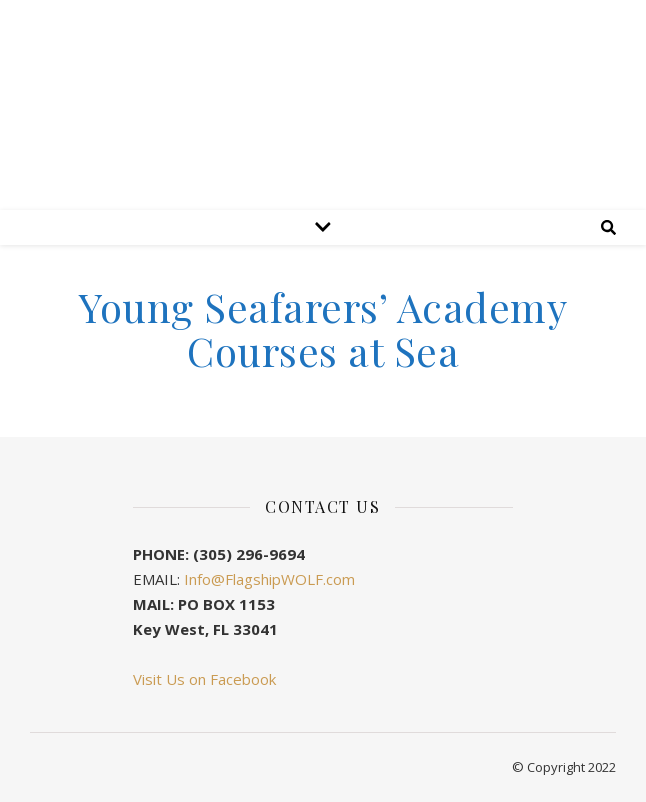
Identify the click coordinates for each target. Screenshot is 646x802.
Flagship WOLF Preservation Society (323, 183)
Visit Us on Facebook (204, 679)
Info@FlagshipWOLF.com (269, 579)
